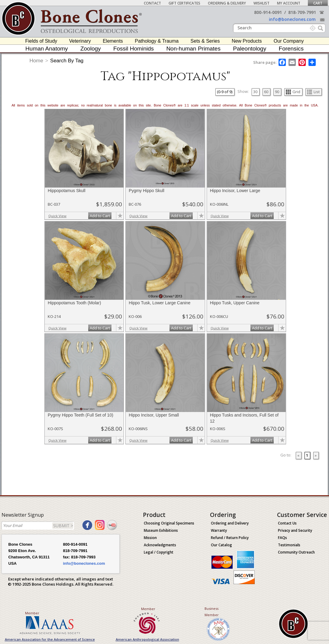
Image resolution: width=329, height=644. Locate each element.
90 (277, 92)
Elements (113, 41)
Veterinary (80, 41)
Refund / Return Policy (230, 538)
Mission (150, 538)
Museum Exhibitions (161, 530)
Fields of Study (41, 41)
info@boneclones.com (292, 19)
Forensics (291, 49)
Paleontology (250, 49)
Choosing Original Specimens (169, 523)
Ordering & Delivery (227, 3)
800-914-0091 (268, 12)
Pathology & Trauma (157, 41)
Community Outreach (296, 552)
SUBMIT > (63, 526)
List (313, 92)
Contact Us (287, 523)
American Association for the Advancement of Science (50, 639)
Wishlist (261, 3)
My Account (289, 3)
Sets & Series (205, 41)
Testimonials (289, 545)
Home (36, 61)
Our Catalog (221, 545)
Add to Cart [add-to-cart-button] (100, 216)
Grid (293, 92)
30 (255, 92)
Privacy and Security (295, 530)
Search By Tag (67, 61)
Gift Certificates (184, 3)
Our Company (289, 41)
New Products (247, 41)
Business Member (212, 612)
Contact (152, 3)
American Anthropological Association (147, 639)
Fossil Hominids (134, 49)
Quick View (57, 216)
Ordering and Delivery (230, 523)
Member (32, 613)
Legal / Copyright (159, 552)
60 (266, 92)
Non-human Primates (193, 49)
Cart (318, 3)
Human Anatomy (47, 49)
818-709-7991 (302, 12)
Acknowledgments (160, 545)
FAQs (282, 538)
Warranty (219, 530)
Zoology (91, 49)
